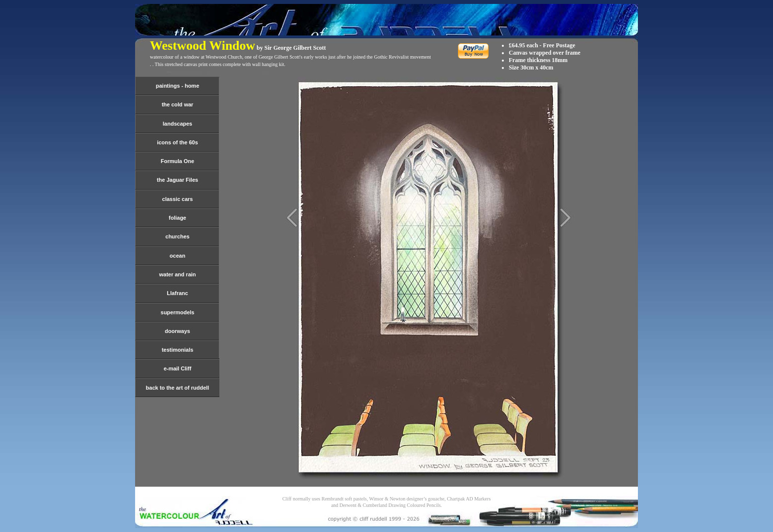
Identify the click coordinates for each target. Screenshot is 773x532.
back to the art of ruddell (177, 388)
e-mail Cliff (177, 368)
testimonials (177, 350)
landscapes (177, 124)
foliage (177, 218)
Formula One (177, 161)
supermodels (177, 312)
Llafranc (178, 293)
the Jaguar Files (177, 180)
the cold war (177, 104)
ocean (177, 256)
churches (178, 236)
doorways (177, 331)
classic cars (177, 199)
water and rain (178, 274)
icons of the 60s (177, 142)
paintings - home (177, 86)
